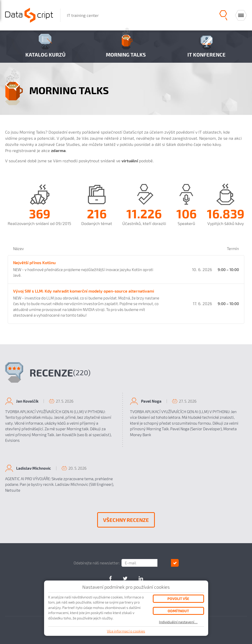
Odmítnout (178, 611)
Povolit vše (178, 599)
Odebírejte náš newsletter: (103, 563)
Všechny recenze (126, 520)
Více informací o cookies (126, 631)
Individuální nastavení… (178, 622)
